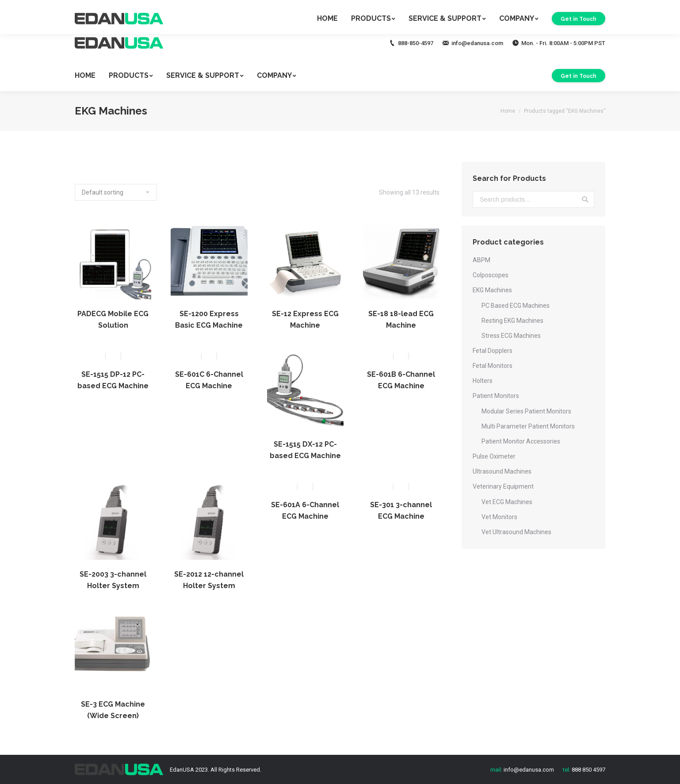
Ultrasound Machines (502, 471)
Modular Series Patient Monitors (526, 411)
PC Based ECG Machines (516, 306)
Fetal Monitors (493, 366)
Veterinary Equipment (503, 486)
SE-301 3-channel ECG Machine (401, 511)
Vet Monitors (499, 517)
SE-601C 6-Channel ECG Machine (209, 380)
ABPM (481, 260)
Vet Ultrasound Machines (516, 532)
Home (508, 111)
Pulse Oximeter (494, 456)
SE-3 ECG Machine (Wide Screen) (113, 710)
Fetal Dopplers (493, 351)
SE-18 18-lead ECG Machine (401, 319)
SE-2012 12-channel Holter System (209, 580)
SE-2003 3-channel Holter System (113, 580)
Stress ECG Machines (511, 336)
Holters (483, 381)
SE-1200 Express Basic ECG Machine (209, 319)
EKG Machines (492, 290)
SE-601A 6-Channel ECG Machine (305, 511)
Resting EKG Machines (512, 321)
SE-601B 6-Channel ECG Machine (401, 380)
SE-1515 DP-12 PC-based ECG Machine (113, 380)
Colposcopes (491, 275)
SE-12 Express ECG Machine (305, 319)
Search (585, 199)
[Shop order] (116, 192)
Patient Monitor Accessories (521, 441)
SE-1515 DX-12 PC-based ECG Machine (305, 450)
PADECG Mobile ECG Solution (113, 319)
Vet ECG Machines (507, 502)
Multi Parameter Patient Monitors (528, 426)
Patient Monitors (496, 396)
